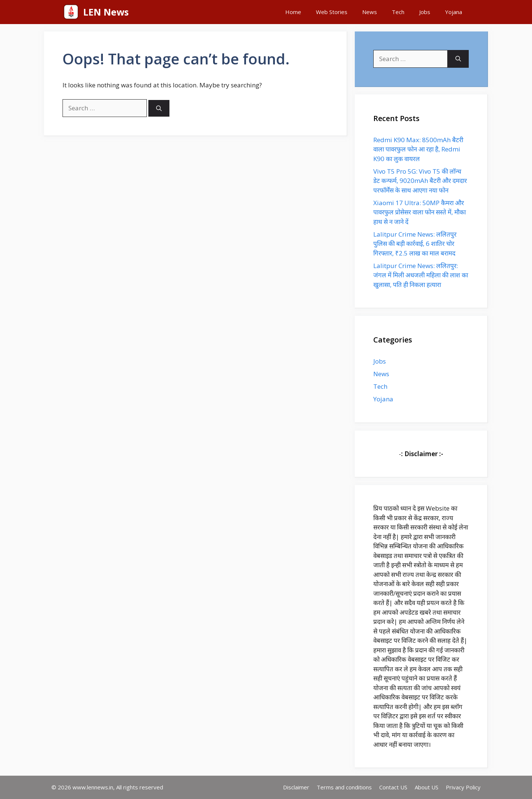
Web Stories (332, 12)
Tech (398, 12)
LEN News (106, 12)
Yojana (454, 12)
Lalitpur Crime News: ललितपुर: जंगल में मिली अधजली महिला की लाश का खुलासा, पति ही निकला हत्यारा (421, 275)
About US (427, 787)
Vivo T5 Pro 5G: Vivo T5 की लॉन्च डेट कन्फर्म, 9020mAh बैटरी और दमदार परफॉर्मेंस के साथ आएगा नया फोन (420, 181)
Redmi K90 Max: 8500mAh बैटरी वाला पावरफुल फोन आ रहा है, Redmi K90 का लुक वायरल (418, 149)
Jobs (425, 12)
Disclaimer (296, 787)
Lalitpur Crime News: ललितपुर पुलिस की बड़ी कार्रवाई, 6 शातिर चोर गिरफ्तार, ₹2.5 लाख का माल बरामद (415, 244)
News (370, 12)
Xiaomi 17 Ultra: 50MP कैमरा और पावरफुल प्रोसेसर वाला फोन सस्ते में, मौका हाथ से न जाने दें (420, 212)
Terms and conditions (344, 787)
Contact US (393, 787)
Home (293, 12)
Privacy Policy (463, 787)
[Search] (159, 108)
